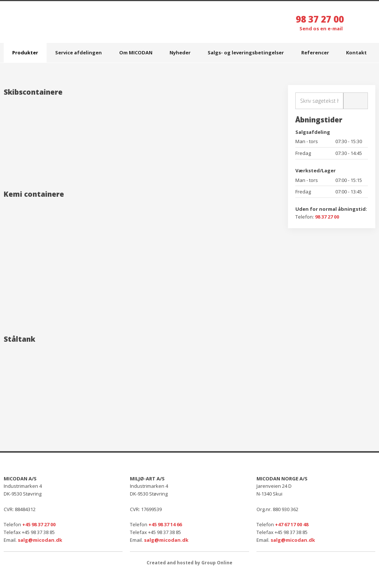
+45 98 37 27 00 (39, 524)
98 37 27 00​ (327, 217)
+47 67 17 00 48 (292, 524)
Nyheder (180, 53)
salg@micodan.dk (40, 540)
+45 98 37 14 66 (165, 524)
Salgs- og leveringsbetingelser (246, 53)
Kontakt (356, 53)
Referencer (315, 53)
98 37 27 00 (320, 19)
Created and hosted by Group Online (189, 563)
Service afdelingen (78, 53)
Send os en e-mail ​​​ (322, 28)
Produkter (25, 53)
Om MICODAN (136, 53)
